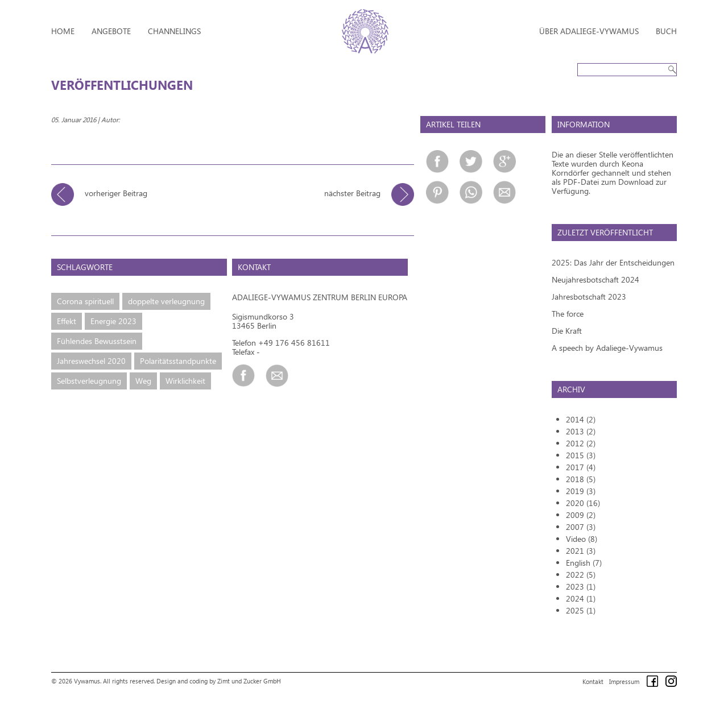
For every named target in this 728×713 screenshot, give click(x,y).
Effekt (67, 321)
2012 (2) (581, 443)
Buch (666, 31)
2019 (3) (581, 491)
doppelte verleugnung (166, 301)
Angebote (111, 31)
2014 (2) (581, 419)
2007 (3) (581, 527)
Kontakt (593, 681)
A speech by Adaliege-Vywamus (607, 348)
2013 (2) (581, 431)
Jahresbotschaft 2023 (589, 297)
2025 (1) (581, 610)
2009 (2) (581, 515)
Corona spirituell (85, 301)
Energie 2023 (113, 321)
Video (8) (582, 539)
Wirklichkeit (185, 381)
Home (63, 31)
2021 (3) (581, 551)
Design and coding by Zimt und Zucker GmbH (219, 681)
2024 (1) (581, 598)
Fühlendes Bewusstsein (97, 341)
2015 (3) (581, 455)
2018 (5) (581, 479)
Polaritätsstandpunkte (178, 361)
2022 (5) (581, 575)
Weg (143, 381)
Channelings (174, 31)
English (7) (584, 563)
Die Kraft (567, 331)
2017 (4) (581, 467)
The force (568, 314)
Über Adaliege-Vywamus (589, 31)
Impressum (624, 681)
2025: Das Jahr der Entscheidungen (613, 262)
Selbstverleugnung (89, 381)
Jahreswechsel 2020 (91, 361)
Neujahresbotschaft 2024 (595, 279)
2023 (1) (581, 586)
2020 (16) (583, 503)
